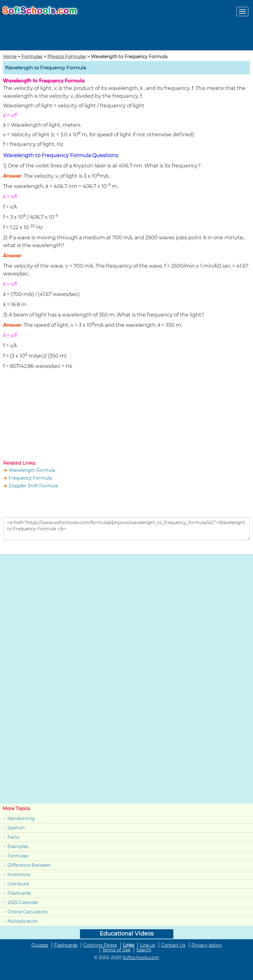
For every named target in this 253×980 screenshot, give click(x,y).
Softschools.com (141, 958)
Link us (148, 945)
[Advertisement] (126, 416)
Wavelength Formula (32, 470)
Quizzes (40, 945)
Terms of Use (116, 950)
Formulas (32, 57)
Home (10, 57)
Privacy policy (207, 945)
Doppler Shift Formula (33, 486)
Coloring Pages (100, 945)
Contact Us (173, 945)
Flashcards (19, 893)
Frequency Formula (30, 478)
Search (144, 950)
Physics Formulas (67, 57)
